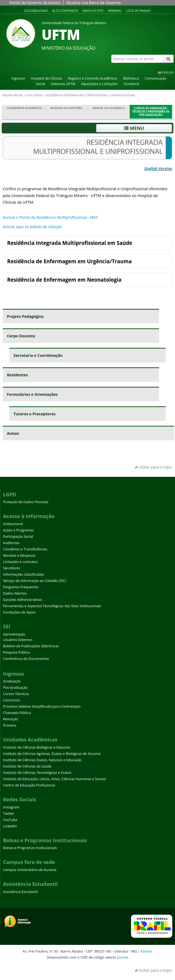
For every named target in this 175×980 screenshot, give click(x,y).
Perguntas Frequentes (21, 587)
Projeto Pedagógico (25, 316)
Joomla (123, 957)
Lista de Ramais (138, 11)
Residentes (17, 375)
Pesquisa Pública (16, 652)
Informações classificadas (23, 574)
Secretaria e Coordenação (38, 355)
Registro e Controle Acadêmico (93, 78)
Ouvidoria (131, 84)
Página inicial (12, 95)
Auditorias (11, 543)
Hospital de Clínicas (46, 78)
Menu (134, 128)
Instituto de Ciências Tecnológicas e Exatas (37, 773)
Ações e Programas (18, 530)
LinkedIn (10, 826)
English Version (158, 169)
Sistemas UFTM (63, 84)
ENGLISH (168, 72)
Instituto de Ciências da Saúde (27, 766)
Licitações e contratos (20, 562)
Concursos (12, 700)
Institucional (13, 524)
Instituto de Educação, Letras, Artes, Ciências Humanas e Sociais (54, 779)
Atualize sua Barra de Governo (94, 3)
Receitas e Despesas (19, 555)
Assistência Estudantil (20, 892)
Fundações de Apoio (19, 612)
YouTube (10, 820)
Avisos (13, 433)
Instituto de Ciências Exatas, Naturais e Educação (42, 760)
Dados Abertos (15, 593)
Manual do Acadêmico (109, 108)
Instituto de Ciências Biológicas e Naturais (37, 747)
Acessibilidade (36, 11)
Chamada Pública (17, 713)
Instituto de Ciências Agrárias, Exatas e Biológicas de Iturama (52, 754)
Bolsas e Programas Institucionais (30, 848)
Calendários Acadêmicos (24, 108)
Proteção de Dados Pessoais (26, 502)
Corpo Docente (21, 336)
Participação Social (18, 537)
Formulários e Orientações (32, 394)
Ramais (147, 951)
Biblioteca (131, 78)
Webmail (115, 11)
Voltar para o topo (153, 467)
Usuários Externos (18, 640)
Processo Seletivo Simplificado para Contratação (42, 706)
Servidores (12, 568)
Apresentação (14, 634)
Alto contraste (65, 11)
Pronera (9, 725)
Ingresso (18, 78)
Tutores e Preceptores (34, 414)
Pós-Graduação (15, 688)
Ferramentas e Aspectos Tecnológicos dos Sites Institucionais (52, 606)
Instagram (11, 807)
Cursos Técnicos (16, 694)
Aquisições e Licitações (99, 84)
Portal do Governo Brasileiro (35, 3)
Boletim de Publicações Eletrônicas (31, 646)
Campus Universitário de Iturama (30, 870)
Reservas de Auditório (66, 108)
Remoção (11, 719)
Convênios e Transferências (25, 549)
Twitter (9, 814)
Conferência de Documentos (26, 659)
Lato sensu (35, 95)
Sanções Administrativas (23, 600)
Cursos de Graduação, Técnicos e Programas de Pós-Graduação (151, 112)
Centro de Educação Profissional (29, 785)
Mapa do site (93, 11)
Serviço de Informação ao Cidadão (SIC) (34, 581)
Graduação (12, 681)
